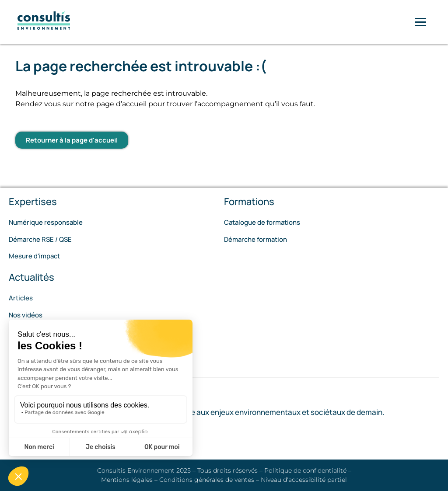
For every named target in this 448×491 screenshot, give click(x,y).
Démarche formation (255, 239)
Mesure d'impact (34, 256)
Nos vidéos (26, 315)
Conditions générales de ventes (208, 480)
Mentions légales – (130, 480)
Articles (21, 298)
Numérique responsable (46, 222)
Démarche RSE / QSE (40, 239)
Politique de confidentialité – (308, 470)
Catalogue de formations (262, 222)
